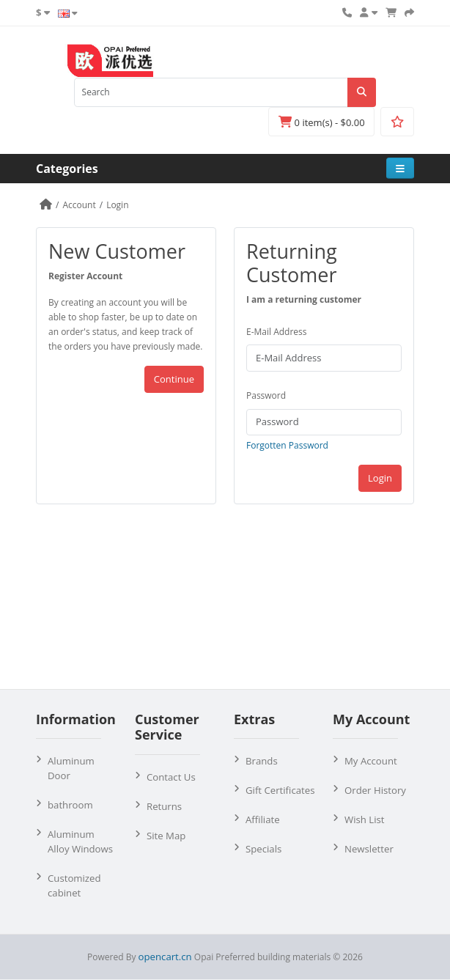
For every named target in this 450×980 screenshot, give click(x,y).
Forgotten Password (287, 445)
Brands (262, 761)
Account (79, 205)
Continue (174, 379)
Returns (164, 806)
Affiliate (263, 819)
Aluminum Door (71, 768)
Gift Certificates (280, 790)
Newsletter (369, 849)
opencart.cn (165, 957)
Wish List (365, 819)
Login (117, 205)
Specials (263, 849)
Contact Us (171, 777)
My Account (371, 761)
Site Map (166, 836)
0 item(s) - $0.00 (321, 122)
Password (266, 395)
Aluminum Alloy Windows (80, 841)
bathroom (70, 805)
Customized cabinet (74, 885)
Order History (375, 790)
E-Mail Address (277, 332)
